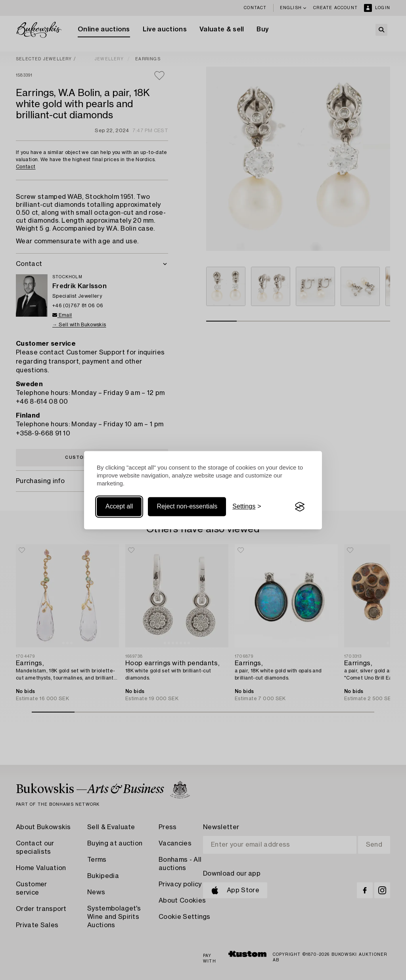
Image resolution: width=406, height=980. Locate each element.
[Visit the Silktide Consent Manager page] (300, 507)
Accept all (119, 507)
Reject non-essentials (187, 507)
